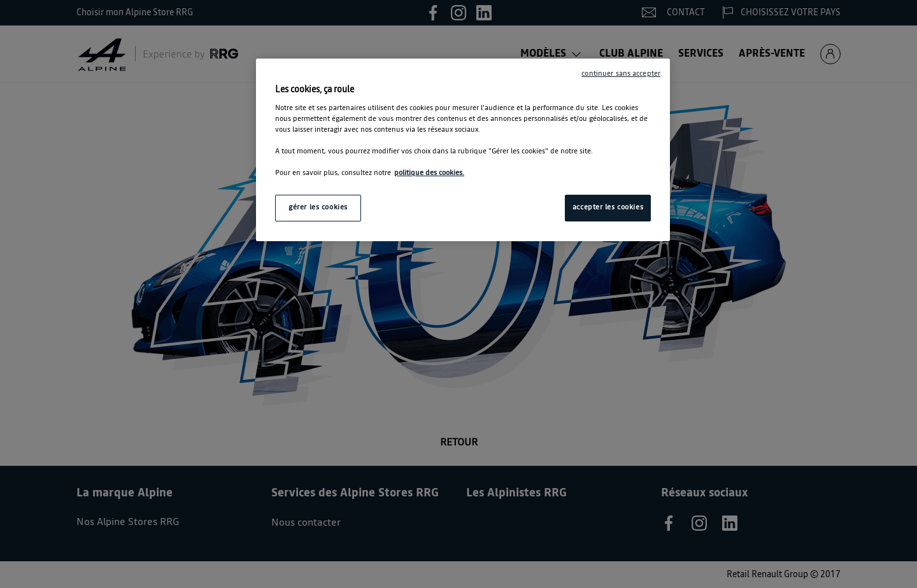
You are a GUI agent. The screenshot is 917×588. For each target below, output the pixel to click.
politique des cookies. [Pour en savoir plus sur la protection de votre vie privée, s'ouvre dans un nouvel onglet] (429, 173)
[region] (463, 150)
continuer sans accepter (621, 74)
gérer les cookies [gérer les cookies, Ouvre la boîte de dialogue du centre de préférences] (318, 207)
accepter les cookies (608, 207)
